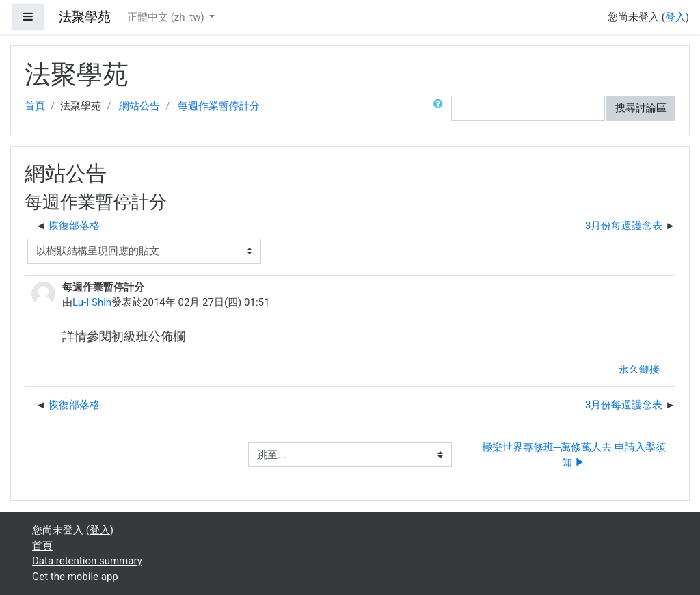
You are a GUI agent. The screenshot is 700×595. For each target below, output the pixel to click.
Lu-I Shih (92, 302)
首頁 (35, 106)
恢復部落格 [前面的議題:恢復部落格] (74, 226)
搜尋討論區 (641, 108)
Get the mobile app (75, 577)
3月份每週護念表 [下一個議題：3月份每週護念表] (624, 226)
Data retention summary (87, 561)
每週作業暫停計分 (219, 106)
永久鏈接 (639, 369)
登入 (675, 17)
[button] (441, 108)
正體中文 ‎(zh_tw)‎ (167, 17)
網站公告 (139, 106)
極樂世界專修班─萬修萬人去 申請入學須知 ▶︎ (574, 455)
